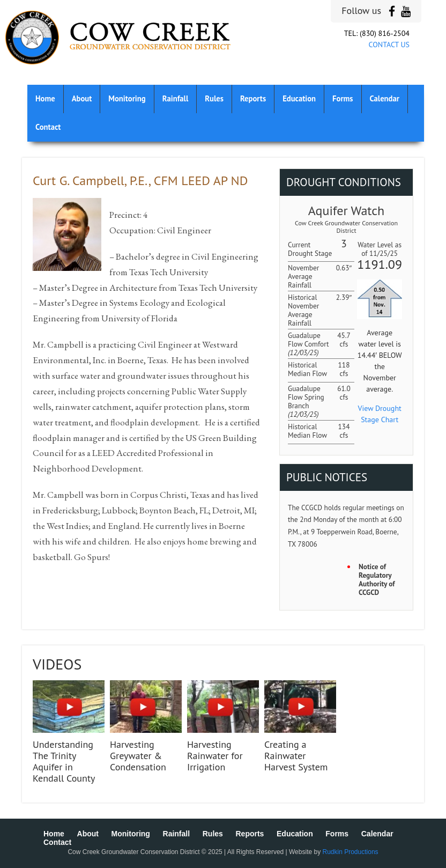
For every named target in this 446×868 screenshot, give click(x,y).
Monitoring (127, 98)
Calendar (385, 98)
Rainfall (176, 98)
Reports (253, 98)
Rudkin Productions (351, 852)
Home (45, 98)
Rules (214, 98)
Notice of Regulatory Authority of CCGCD (377, 580)
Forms (343, 98)
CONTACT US (389, 45)
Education (299, 98)
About (82, 98)
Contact (48, 127)
